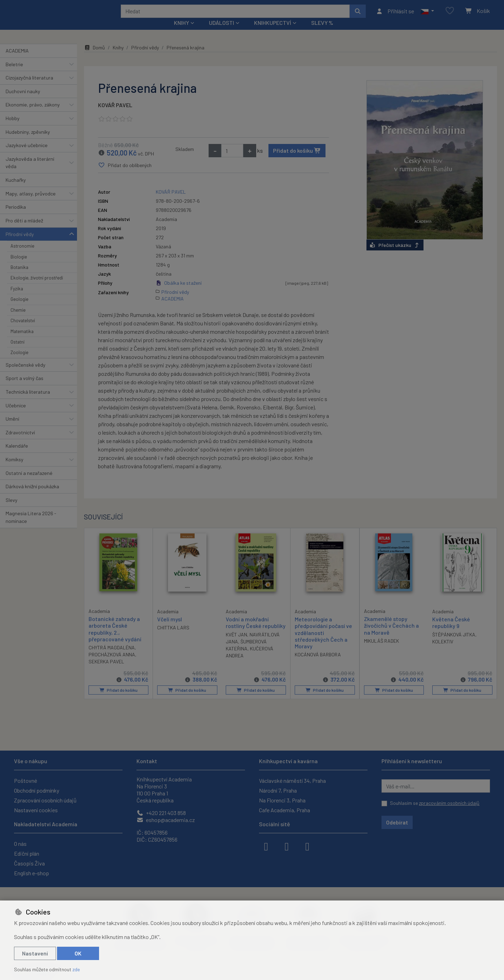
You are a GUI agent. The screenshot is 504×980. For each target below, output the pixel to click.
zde (76, 969)
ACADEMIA (17, 60)
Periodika (16, 216)
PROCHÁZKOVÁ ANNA (112, 664)
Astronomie (22, 255)
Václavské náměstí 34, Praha (292, 781)
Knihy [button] (181, 32)
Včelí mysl (170, 629)
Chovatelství (23, 330)
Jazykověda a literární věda (30, 172)
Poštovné (26, 781)
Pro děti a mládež (24, 230)
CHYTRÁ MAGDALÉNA (112, 657)
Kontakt (147, 761)
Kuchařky (16, 189)
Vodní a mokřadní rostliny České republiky (256, 632)
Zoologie (19, 362)
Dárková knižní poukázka (32, 496)
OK (78, 953)
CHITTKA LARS (173, 637)
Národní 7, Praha (278, 790)
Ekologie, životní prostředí (37, 287)
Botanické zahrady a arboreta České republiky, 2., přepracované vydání (115, 638)
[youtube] (307, 846)
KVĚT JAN (236, 644)
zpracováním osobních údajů (449, 803)
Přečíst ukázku (395, 254)
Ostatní (17, 351)
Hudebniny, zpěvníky (28, 141)
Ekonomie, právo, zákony (33, 114)
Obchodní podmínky (37, 790)
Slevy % (322, 32)
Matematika (22, 340)
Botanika (19, 277)
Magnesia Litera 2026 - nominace (31, 527)
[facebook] (266, 846)
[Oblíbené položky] (450, 16)
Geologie (19, 309)
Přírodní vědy (20, 243)
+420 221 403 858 (161, 813)
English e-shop (31, 873)
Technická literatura (28, 401)
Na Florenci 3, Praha (282, 800)
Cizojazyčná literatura (29, 87)
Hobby (13, 128)
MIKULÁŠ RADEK (381, 650)
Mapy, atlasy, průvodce (31, 203)
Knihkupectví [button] (273, 32)
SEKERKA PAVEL (106, 671)
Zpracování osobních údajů (45, 800)
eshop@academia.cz (166, 820)
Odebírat (397, 822)
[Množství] (232, 160)
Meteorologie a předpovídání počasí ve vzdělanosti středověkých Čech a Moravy (323, 642)
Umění (12, 428)
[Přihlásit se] (395, 16)
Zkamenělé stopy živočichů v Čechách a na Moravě (391, 635)
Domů (94, 57)
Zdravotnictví (20, 442)
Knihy (118, 57)
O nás (20, 844)
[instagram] (287, 846)
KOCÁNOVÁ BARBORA (318, 664)
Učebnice (16, 415)
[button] (427, 16)
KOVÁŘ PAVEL (115, 114)
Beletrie (14, 73)
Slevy (12, 509)
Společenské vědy (26, 374)
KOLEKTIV (443, 651)
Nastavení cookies (36, 810)
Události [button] (222, 32)
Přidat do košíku (297, 160)
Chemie (18, 319)
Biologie (19, 266)
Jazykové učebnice (27, 155)
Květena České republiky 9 (451, 632)
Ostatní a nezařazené (29, 482)
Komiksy (15, 469)
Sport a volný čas (24, 388)
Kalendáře (17, 455)
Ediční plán (27, 853)
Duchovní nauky (23, 101)
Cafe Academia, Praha (285, 810)
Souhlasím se (435, 803)
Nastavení (35, 953)
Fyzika (17, 298)
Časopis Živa (29, 863)
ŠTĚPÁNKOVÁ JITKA (454, 644)
